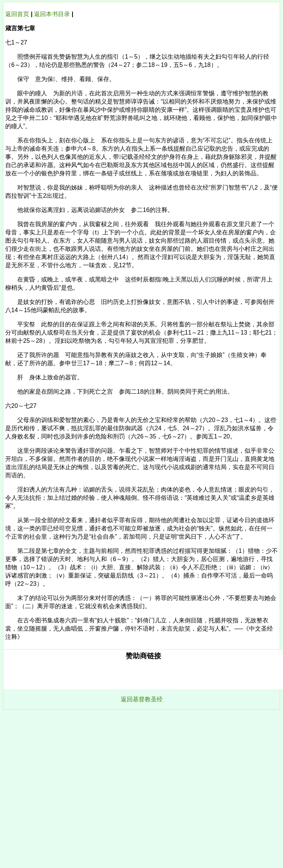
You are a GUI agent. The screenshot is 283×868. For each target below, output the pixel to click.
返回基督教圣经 (142, 699)
